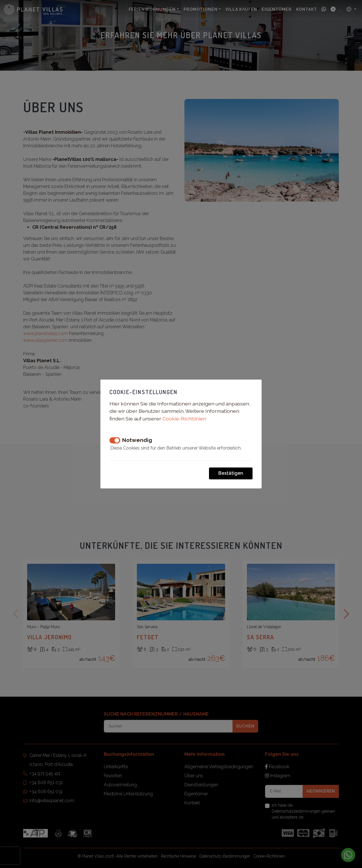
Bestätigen (231, 473)
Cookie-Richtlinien (184, 419)
